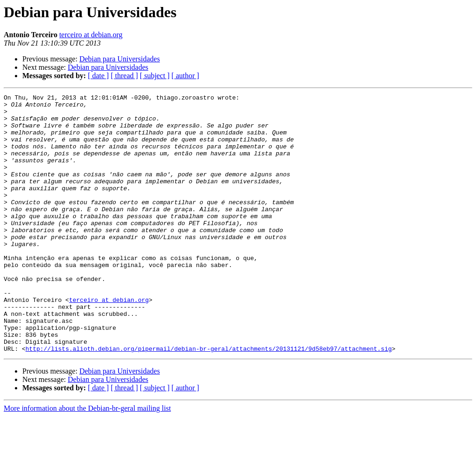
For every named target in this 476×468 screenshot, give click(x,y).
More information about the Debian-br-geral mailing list (87, 460)
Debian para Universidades (120, 59)
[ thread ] (124, 76)
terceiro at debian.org (91, 35)
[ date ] (98, 76)
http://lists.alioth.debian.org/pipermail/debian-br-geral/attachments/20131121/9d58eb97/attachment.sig (209, 400)
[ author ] (185, 76)
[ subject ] (155, 76)
